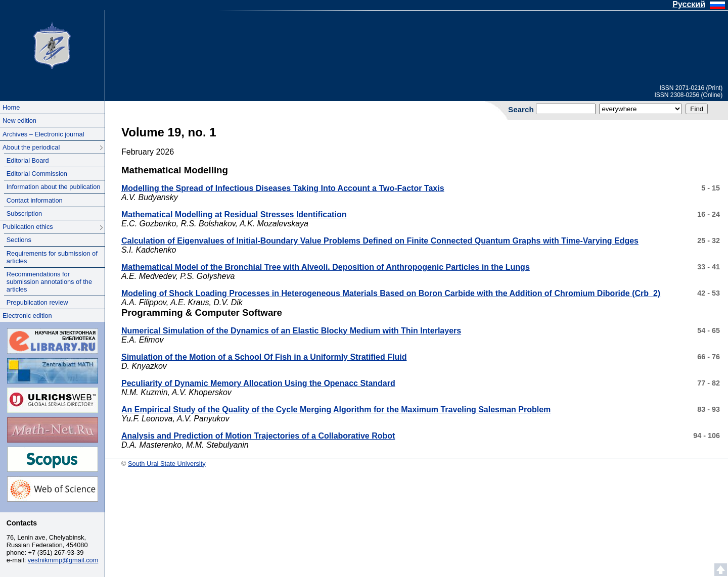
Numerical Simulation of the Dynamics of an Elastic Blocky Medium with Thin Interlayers (291, 331)
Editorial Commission (37, 174)
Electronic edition (27, 316)
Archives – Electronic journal (43, 134)
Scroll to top (721, 570)
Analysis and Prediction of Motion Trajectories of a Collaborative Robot (258, 436)
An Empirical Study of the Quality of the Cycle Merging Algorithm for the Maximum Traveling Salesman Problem (336, 410)
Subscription (24, 213)
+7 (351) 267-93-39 (56, 552)
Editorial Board (28, 160)
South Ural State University (52, 45)
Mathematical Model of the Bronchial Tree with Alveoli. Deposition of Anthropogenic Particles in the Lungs (326, 267)
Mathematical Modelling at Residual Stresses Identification (234, 214)
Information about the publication (54, 187)
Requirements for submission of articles (52, 257)
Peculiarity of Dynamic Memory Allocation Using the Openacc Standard (258, 383)
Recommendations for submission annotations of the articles (49, 282)
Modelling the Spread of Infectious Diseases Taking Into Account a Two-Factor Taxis (283, 188)
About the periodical (31, 147)
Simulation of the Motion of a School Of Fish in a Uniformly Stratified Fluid (264, 357)
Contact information (35, 200)
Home (11, 107)
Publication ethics (28, 227)
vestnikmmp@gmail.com (63, 560)
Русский (689, 4)
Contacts (22, 523)
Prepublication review (37, 302)
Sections (19, 240)
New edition (19, 121)
